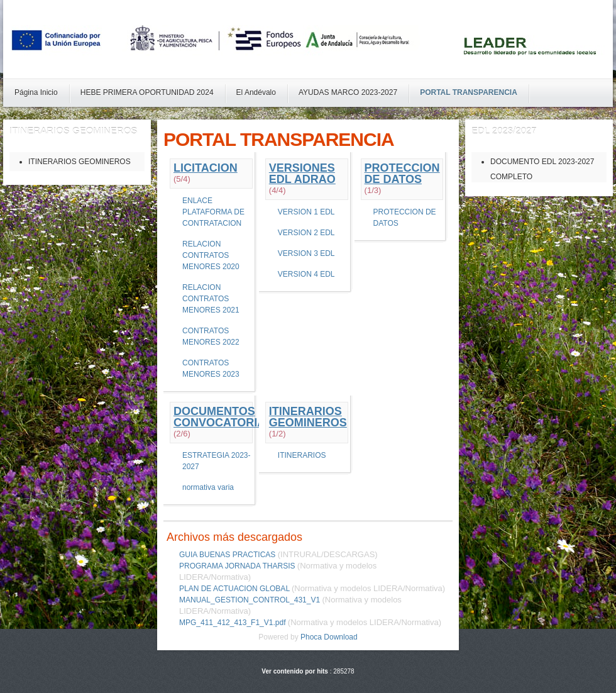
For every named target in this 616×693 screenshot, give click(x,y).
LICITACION (206, 168)
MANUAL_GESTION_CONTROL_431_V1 (250, 600)
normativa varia (208, 487)
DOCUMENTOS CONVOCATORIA (219, 417)
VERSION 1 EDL (306, 212)
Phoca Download (329, 637)
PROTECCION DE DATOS (402, 174)
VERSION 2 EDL (306, 233)
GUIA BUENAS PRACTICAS (227, 555)
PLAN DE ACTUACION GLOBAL (234, 589)
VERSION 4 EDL (306, 274)
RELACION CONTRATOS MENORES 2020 (211, 255)
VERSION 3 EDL (306, 253)
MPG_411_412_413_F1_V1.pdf (232, 623)
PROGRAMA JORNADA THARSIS (237, 566)
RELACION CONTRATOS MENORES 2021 (211, 299)
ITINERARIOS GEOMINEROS (308, 417)
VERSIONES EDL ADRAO (302, 174)
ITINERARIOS (302, 455)
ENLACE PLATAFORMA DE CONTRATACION (213, 212)
